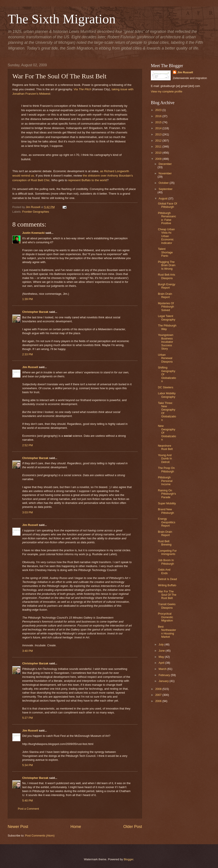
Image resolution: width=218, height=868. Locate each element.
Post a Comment (28, 809)
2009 (159, 159)
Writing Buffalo (167, 585)
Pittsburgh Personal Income (165, 481)
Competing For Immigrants (167, 552)
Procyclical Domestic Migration (165, 617)
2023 (159, 110)
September (165, 189)
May (162, 657)
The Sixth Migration (62, 19)
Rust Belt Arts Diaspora (166, 276)
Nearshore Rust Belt (165, 447)
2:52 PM (28, 445)
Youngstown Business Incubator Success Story (166, 342)
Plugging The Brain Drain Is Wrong (167, 265)
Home (76, 827)
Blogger (129, 859)
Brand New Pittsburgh (166, 511)
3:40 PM (28, 651)
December (165, 164)
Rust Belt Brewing (165, 543)
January (164, 681)
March (163, 669)
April (162, 663)
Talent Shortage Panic (165, 252)
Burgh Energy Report (167, 286)
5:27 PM (28, 718)
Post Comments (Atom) (40, 836)
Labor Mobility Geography (167, 395)
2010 (159, 153)
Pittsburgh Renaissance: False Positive (167, 218)
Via (76, 89)
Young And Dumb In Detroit (165, 459)
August (163, 198)
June (162, 651)
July (161, 644)
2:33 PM (28, 354)
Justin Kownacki (33, 233)
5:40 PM (28, 801)
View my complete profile (167, 91)
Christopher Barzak (35, 312)
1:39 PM (28, 299)
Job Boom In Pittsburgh (166, 562)
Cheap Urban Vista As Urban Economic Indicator (166, 236)
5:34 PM (28, 765)
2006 (159, 701)
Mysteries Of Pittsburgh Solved (166, 307)
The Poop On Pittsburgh (166, 470)
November (165, 173)
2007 (159, 695)
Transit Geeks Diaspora (167, 606)
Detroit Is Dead (167, 579)
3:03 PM (28, 512)
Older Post (133, 827)
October (164, 183)
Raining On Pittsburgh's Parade (167, 494)
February (165, 675)
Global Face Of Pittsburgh (167, 205)
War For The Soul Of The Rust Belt (167, 595)
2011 (159, 147)
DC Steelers (165, 387)
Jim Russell (30, 367)
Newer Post (18, 827)
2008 (159, 689)
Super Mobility (167, 503)
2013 (159, 134)
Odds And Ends (164, 571)
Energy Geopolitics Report (167, 522)
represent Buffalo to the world (87, 180)
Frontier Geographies (36, 212)
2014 (159, 128)
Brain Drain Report (165, 295)
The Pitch (85, 89)
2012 (159, 141)
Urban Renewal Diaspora (165, 358)
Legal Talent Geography (167, 318)
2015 (159, 122)
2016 (159, 116)
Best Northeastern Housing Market (167, 632)
